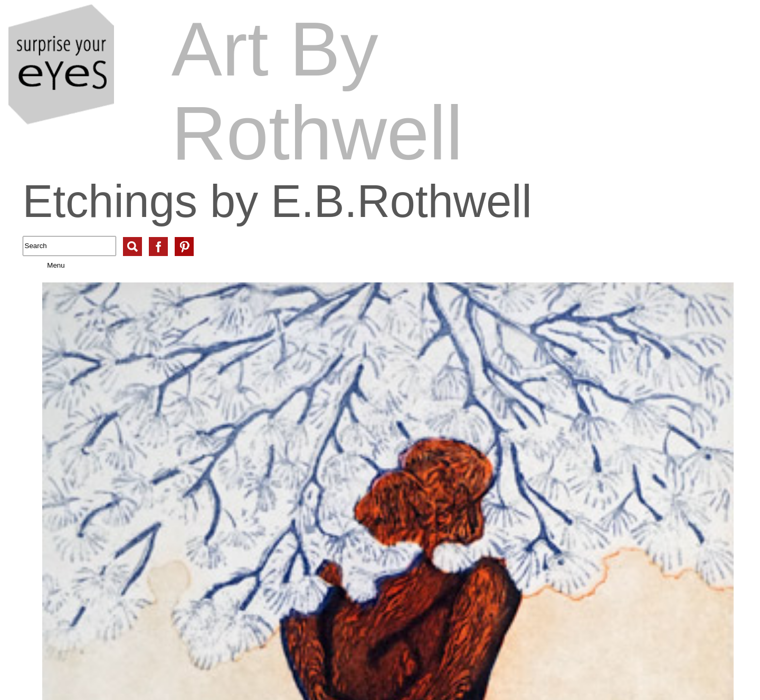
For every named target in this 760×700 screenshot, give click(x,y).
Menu (45, 265)
